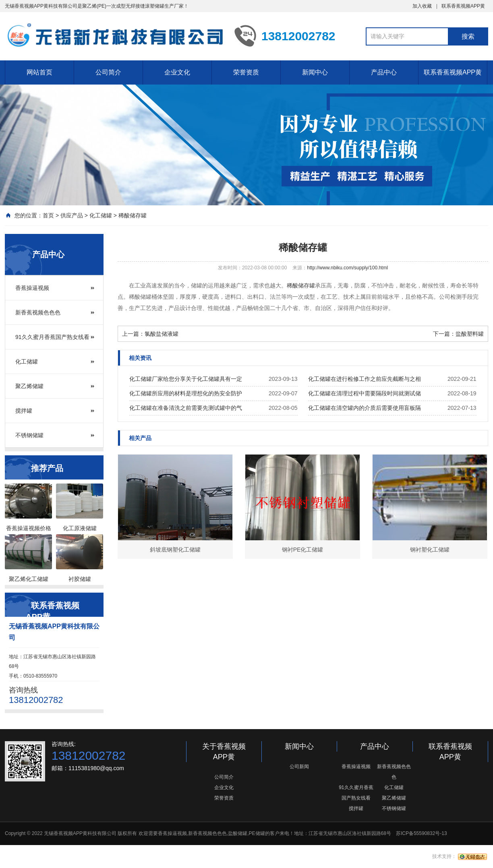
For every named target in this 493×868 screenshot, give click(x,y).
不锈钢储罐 (29, 435)
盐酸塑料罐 (470, 334)
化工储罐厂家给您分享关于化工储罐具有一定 (186, 379)
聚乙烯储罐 (29, 386)
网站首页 (39, 72)
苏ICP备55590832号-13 (422, 833)
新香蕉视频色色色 (38, 312)
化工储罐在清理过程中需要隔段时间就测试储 (365, 393)
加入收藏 (422, 6)
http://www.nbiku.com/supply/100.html (347, 268)
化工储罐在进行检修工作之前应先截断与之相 (365, 379)
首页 (48, 215)
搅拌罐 (24, 411)
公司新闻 (299, 767)
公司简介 (108, 72)
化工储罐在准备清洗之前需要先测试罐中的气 (186, 408)
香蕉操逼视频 (32, 288)
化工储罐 (101, 215)
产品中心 (384, 72)
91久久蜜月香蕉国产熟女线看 (52, 337)
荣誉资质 (246, 72)
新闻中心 (315, 72)
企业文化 (177, 72)
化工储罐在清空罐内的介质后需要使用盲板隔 (365, 408)
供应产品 (72, 215)
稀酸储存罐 (133, 215)
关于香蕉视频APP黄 (224, 752)
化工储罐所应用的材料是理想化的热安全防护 (186, 393)
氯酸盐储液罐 (162, 334)
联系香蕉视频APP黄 (463, 6)
